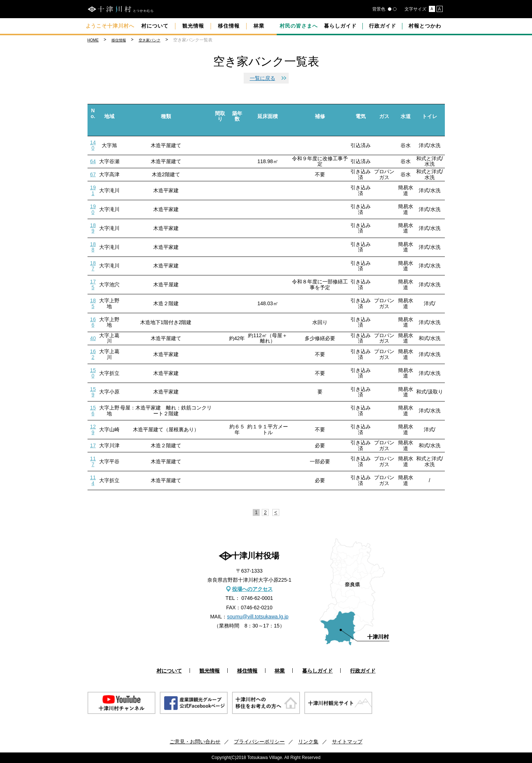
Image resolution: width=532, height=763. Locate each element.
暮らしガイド (340, 26)
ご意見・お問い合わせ (195, 742)
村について (155, 26)
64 (93, 161)
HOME (93, 40)
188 (93, 247)
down (93, 130)
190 (93, 209)
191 (93, 190)
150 (93, 373)
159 (93, 392)
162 (93, 354)
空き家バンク (150, 40)
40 (93, 338)
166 (93, 322)
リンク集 (308, 742)
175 (93, 284)
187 (93, 266)
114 (93, 480)
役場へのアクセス (252, 589)
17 (93, 445)
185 (93, 303)
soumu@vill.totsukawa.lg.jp (258, 617)
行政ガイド (383, 26)
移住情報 (229, 26)
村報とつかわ (425, 26)
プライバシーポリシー (259, 742)
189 (93, 228)
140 (93, 145)
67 (93, 174)
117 (93, 461)
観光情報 (193, 26)
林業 (259, 26)
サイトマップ (347, 742)
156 (93, 410)
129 (93, 429)
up (93, 124)
